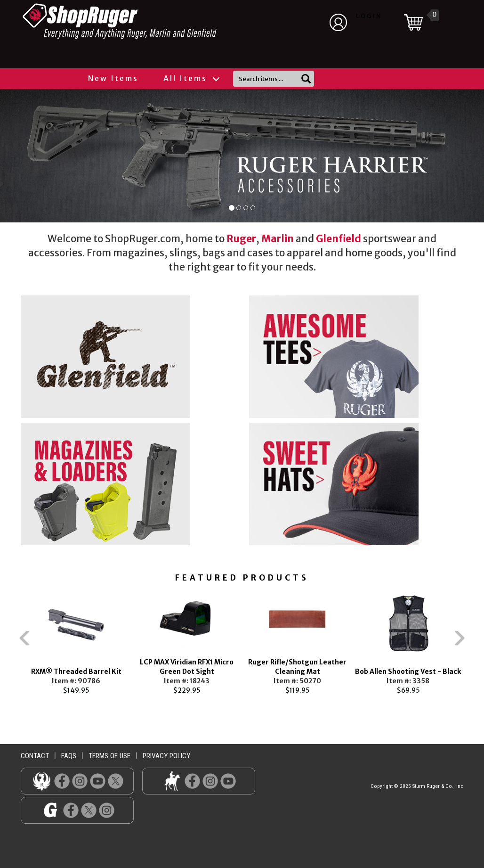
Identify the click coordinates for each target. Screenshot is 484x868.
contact (35, 756)
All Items (191, 78)
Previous (7, 642)
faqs (69, 756)
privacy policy (166, 756)
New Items (113, 78)
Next (477, 642)
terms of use (109, 756)
